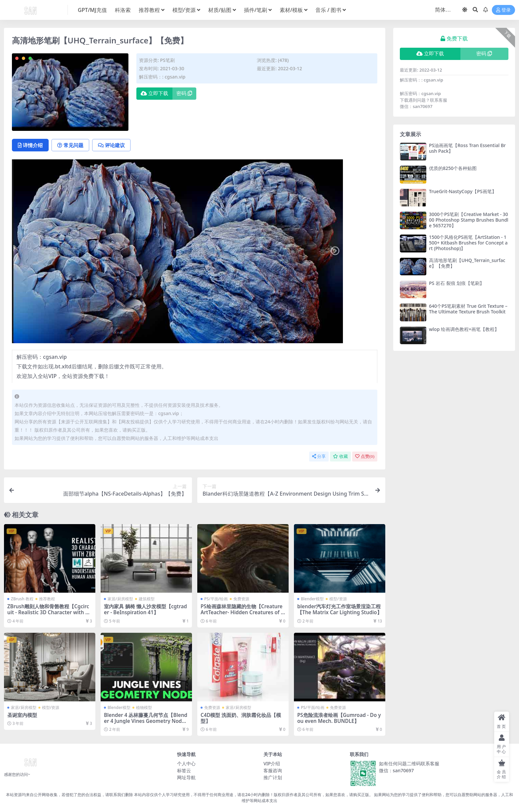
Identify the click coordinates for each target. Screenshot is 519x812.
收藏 (340, 456)
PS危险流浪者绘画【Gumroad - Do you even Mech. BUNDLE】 (339, 718)
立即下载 (154, 93)
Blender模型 (312, 599)
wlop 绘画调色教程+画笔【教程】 (464, 329)
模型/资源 (338, 599)
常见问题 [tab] (70, 145)
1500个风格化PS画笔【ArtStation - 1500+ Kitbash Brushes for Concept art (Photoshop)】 (468, 243)
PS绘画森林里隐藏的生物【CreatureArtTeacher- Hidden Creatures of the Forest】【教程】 (242, 612)
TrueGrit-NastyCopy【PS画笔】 (463, 191)
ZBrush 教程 (22, 599)
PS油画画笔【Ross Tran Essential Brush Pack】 (467, 148)
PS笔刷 (167, 60)
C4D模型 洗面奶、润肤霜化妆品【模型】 (241, 718)
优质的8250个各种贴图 (453, 168)
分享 (319, 456)
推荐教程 (47, 599)
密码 (184, 93)
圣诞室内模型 (22, 715)
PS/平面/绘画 (216, 599)
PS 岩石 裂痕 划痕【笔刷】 (457, 283)
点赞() (365, 456)
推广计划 (273, 777)
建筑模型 (147, 599)
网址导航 (186, 777)
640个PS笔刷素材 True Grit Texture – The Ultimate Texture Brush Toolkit (468, 309)
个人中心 (186, 763)
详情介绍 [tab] (30, 145)
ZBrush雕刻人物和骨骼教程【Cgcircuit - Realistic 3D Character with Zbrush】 (49, 612)
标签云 (184, 770)
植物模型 (144, 707)
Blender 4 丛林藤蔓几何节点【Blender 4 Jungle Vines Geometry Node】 (146, 721)
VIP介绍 (272, 763)
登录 (503, 10)
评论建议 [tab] (111, 145)
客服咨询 (273, 770)
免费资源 (241, 599)
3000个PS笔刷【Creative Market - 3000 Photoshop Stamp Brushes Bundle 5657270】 (469, 220)
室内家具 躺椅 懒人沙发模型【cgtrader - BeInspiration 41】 (145, 609)
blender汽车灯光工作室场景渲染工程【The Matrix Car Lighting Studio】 (340, 609)
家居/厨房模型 (120, 599)
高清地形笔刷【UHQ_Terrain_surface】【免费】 (467, 263)
